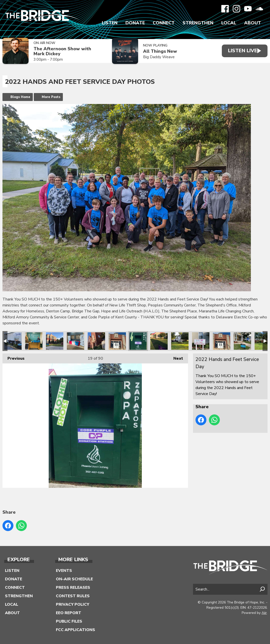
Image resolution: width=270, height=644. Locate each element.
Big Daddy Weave (156, 57)
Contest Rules (73, 596)
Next (176, 357)
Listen (110, 23)
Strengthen (198, 23)
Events (64, 571)
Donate (135, 23)
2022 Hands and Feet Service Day (13, 341)
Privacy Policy (73, 604)
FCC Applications (76, 630)
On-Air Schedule (74, 579)
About (253, 23)
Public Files (69, 621)
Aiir (264, 613)
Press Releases (73, 588)
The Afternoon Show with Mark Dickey (62, 51)
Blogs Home (20, 97)
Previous (14, 357)
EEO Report (69, 613)
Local (229, 23)
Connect (164, 23)
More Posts (51, 97)
